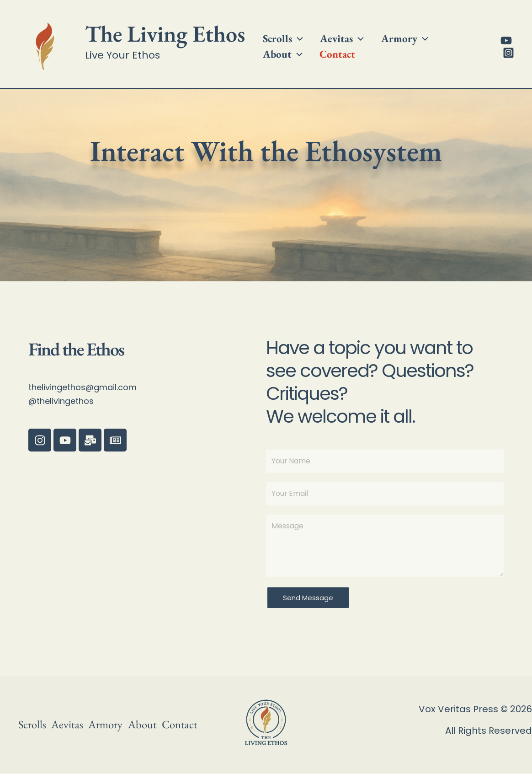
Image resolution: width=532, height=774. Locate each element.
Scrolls (280, 33)
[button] (295, 33)
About (446, 33)
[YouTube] (504, 40)
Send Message (308, 599)
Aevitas (334, 33)
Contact (278, 59)
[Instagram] (507, 53)
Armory (391, 33)
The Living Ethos (165, 34)
